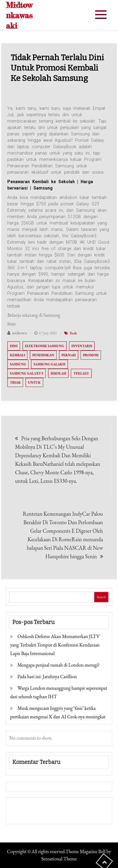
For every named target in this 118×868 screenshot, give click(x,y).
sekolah (58, 373)
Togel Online (56, 815)
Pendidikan (43, 355)
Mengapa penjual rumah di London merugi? (58, 665)
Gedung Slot (22, 806)
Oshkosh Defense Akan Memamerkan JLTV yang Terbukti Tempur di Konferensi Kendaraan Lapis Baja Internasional (55, 645)
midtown (19, 333)
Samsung (18, 364)
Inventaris (82, 346)
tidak (15, 382)
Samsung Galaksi (49, 364)
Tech (73, 333)
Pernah (69, 355)
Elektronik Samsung (45, 346)
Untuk (34, 382)
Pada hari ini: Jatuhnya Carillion (47, 676)
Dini (14, 346)
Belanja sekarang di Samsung (34, 315)
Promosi (91, 355)
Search (101, 597)
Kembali (17, 355)
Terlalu (81, 373)
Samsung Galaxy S (26, 373)
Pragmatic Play (25, 815)
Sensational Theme (59, 859)
